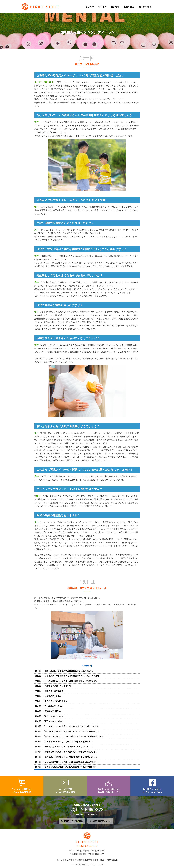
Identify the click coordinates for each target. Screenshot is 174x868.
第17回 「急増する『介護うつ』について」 (54, 686)
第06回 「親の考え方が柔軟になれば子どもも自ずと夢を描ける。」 (64, 742)
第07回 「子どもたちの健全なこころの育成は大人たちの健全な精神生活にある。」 (71, 737)
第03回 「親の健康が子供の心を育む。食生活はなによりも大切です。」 (66, 757)
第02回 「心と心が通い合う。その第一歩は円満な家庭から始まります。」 (67, 762)
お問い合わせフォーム (102, 821)
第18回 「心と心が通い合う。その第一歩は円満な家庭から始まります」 (66, 681)
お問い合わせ (145, 7)
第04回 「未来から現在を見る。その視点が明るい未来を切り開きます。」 (67, 752)
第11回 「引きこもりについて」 (49, 716)
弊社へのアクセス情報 (74, 821)
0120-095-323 (90, 810)
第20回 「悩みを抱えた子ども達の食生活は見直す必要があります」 (64, 671)
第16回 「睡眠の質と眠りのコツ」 (50, 691)
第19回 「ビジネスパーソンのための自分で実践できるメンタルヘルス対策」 (68, 676)
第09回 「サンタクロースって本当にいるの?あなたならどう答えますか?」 (67, 726)
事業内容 (90, 7)
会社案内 (102, 7)
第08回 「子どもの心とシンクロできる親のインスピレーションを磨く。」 (67, 732)
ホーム (60, 860)
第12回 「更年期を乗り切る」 (48, 711)
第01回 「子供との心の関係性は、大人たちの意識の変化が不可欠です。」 (67, 767)
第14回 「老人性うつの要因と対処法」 (52, 701)
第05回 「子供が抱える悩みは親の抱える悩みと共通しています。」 (64, 747)
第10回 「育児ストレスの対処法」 (50, 721)
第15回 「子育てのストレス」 (48, 696)
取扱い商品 (129, 7)
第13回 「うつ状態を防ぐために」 (50, 706)
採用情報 (115, 7)
